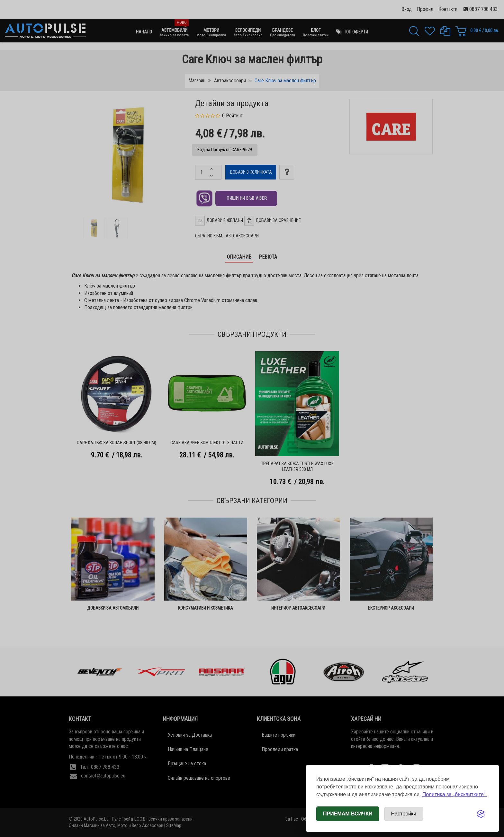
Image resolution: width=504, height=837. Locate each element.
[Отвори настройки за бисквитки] (404, 814)
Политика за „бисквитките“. (455, 794)
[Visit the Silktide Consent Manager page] (481, 814)
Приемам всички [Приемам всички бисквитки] (348, 814)
